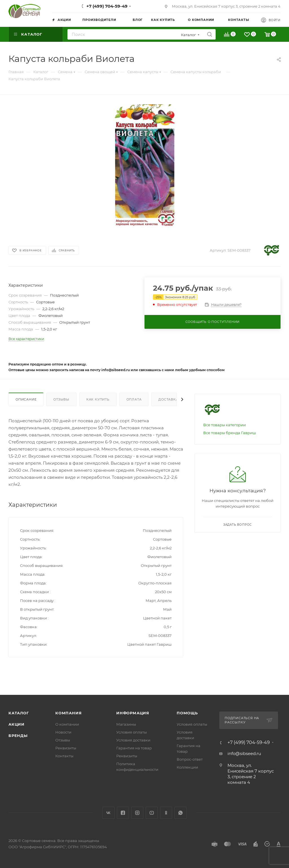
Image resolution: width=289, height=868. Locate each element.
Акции (17, 724)
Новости (63, 732)
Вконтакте (109, 813)
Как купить (98, 399)
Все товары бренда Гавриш (230, 433)
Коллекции (187, 767)
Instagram (137, 813)
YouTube (152, 813)
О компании (67, 724)
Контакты (64, 756)
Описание (26, 399)
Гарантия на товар (134, 748)
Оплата (134, 399)
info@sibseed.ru (244, 753)
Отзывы (61, 399)
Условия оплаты (132, 732)
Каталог (19, 713)
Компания (68, 713)
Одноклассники (166, 813)
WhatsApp (180, 813)
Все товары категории (225, 425)
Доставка (168, 399)
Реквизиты (66, 748)
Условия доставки (133, 740)
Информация (133, 713)
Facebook (123, 813)
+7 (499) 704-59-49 (107, 6)
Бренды (18, 736)
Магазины (126, 724)
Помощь (187, 713)
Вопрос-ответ (190, 759)
